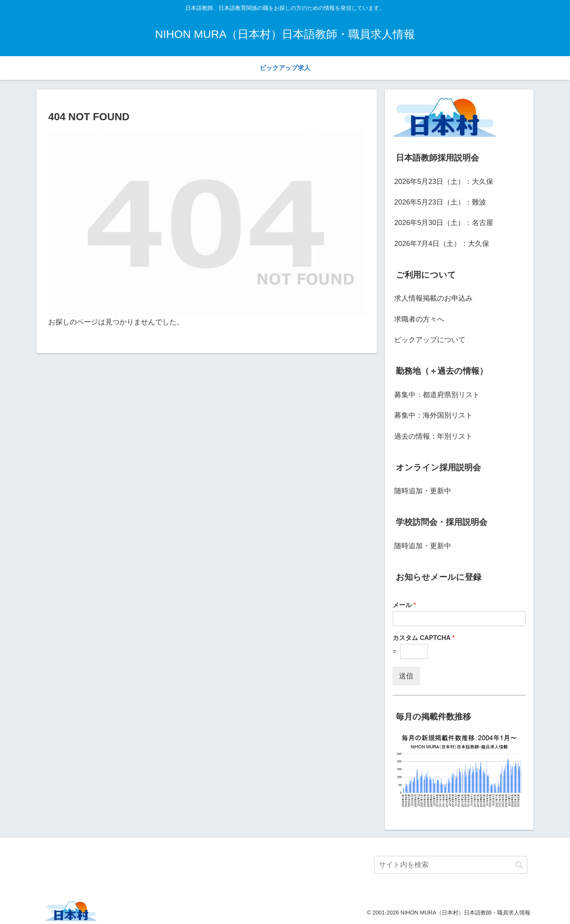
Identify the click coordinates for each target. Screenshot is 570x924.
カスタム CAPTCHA (424, 638)
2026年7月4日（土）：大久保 (442, 244)
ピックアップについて (430, 340)
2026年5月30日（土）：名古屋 (444, 223)
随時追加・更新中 (423, 491)
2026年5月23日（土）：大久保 (444, 182)
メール (404, 605)
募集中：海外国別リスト (433, 415)
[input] (451, 865)
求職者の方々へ (419, 319)
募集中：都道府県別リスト (437, 395)
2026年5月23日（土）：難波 (440, 202)
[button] (519, 865)
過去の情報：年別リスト (433, 436)
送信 (406, 676)
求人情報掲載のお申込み (433, 298)
